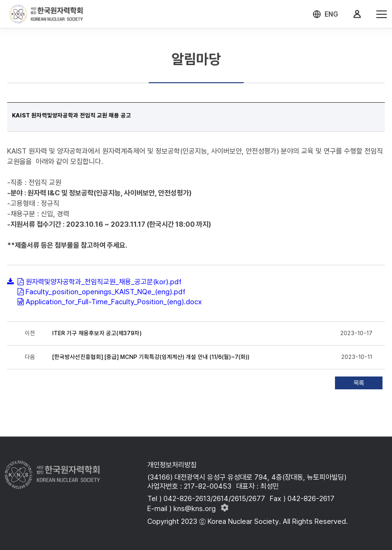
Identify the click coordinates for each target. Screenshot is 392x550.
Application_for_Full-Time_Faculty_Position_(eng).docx (114, 302)
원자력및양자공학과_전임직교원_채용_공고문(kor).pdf (104, 282)
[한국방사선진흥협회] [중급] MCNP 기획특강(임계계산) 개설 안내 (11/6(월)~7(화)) (151, 357)
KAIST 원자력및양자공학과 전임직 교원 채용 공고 (72, 116)
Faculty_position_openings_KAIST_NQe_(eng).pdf (105, 292)
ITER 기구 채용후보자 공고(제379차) (97, 333)
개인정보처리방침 (172, 465)
